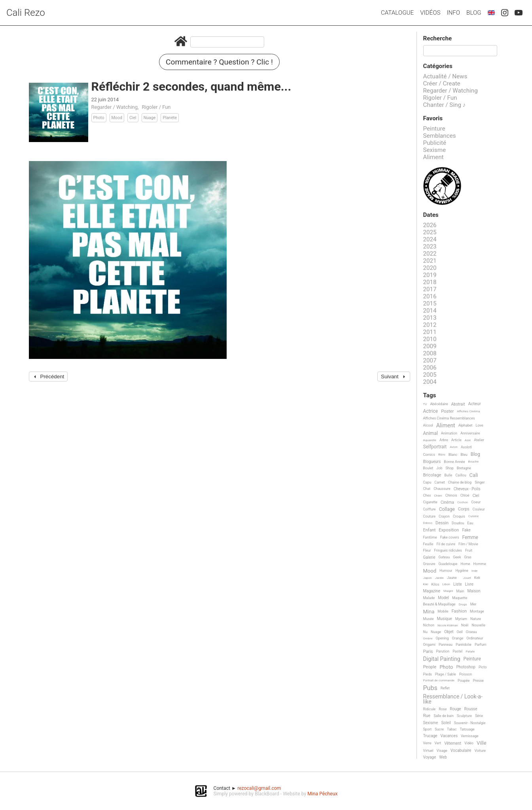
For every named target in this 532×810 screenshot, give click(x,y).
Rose (443, 709)
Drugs (463, 604)
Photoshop (466, 667)
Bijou (442, 454)
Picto (483, 667)
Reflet (445, 688)
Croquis (459, 516)
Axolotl (466, 447)
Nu (425, 632)
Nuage (150, 118)
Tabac (452, 729)
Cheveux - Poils (467, 489)
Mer (473, 604)
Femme (470, 538)
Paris (428, 652)
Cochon (463, 502)
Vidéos (430, 13)
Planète (170, 118)
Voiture (480, 751)
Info (453, 13)
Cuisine (473, 516)
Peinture (434, 129)
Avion (454, 447)
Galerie (429, 557)
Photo (99, 118)
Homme (480, 564)
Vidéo (469, 743)
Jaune (452, 578)
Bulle (448, 475)
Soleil (446, 723)
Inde (474, 571)
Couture (430, 516)
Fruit (469, 550)
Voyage (430, 757)
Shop (450, 468)
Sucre (439, 729)
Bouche (473, 462)
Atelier (479, 440)
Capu (427, 482)
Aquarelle (430, 440)
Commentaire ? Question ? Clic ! (219, 62)
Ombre (428, 638)
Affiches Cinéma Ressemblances (449, 418)
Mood (117, 118)
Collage (447, 509)
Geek (457, 557)
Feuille (428, 544)
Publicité (435, 143)
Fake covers (450, 537)
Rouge (455, 709)
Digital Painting (442, 659)
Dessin (442, 523)
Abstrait (458, 404)
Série (479, 716)
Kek (477, 578)
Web (443, 757)
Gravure (429, 564)
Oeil (459, 632)
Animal (431, 433)
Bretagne (464, 468)
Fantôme (430, 537)
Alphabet (466, 425)
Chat (427, 489)
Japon (428, 578)
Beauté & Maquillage (439, 604)
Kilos (435, 584)
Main (460, 591)
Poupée (464, 681)
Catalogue (397, 13)
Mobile (443, 611)
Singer (480, 482)
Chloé (465, 495)
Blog (474, 13)
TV (425, 404)
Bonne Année (454, 462)
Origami (429, 645)
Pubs (430, 688)
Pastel (457, 651)
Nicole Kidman (448, 625)
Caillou (461, 475)
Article (456, 440)
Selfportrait (435, 447)
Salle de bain (444, 716)
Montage (477, 611)
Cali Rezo (26, 13)
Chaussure (442, 489)
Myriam (461, 619)
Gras (468, 557)
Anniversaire (470, 433)
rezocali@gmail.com (259, 788)
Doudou (458, 523)
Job (439, 468)
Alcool (428, 425)
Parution (443, 651)
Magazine (432, 591)
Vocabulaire (461, 750)
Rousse (471, 709)
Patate (470, 652)
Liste (458, 584)
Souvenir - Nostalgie (470, 723)
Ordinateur (475, 638)
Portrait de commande (439, 680)
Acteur (474, 404)
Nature (476, 619)
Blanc (453, 455)
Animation (449, 433)
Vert (438, 743)
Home (465, 564)
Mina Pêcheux (322, 794)
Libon (446, 584)
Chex (427, 495)
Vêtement (453, 743)
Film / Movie (468, 544)
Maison (474, 591)
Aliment (434, 157)
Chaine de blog (460, 482)
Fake (466, 530)
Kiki (426, 584)
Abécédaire (439, 404)
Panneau (446, 645)
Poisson (466, 674)
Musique (445, 619)
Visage (442, 751)
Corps (464, 509)
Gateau (444, 557)
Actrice (431, 411)
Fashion (459, 611)
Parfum (481, 645)
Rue (427, 716)
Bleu (464, 455)
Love (479, 425)
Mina (429, 612)
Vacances (449, 736)
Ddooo (428, 523)
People (430, 667)
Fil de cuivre (446, 544)
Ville (482, 743)
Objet (449, 632)
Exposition (449, 530)
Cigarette (430, 502)
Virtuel (428, 751)
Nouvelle (478, 625)
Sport (428, 729)
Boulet (428, 468)
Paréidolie (464, 645)
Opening (442, 638)
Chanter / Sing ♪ (445, 105)
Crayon (444, 516)
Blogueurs (432, 462)
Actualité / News (445, 76)
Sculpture (464, 716)
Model (443, 598)
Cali (474, 475)
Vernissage (470, 736)
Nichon (429, 625)
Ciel (133, 118)
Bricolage (432, 475)
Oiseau (471, 632)
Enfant (430, 530)
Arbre (444, 440)
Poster (447, 412)
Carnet (440, 482)
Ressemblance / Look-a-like (453, 699)
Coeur (476, 502)
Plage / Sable (446, 674)
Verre (427, 743)
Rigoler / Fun (156, 107)
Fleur (427, 550)
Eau (470, 523)
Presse (478, 681)
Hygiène (462, 571)
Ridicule (430, 709)
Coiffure (430, 509)
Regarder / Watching (115, 107)
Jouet (467, 578)
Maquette (460, 598)
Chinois (451, 495)
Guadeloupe (448, 564)
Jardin (439, 578)
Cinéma (447, 502)
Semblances (440, 136)
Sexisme (435, 150)
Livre (469, 584)
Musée (429, 619)
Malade (429, 598)
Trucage (430, 736)
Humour (446, 571)
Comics (429, 455)
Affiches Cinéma (468, 411)
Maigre (448, 591)
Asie (468, 440)
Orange (458, 638)
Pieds (428, 674)
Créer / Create (442, 83)
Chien (438, 496)
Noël (465, 625)
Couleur (479, 509)
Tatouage (467, 729)
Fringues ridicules (448, 550)
